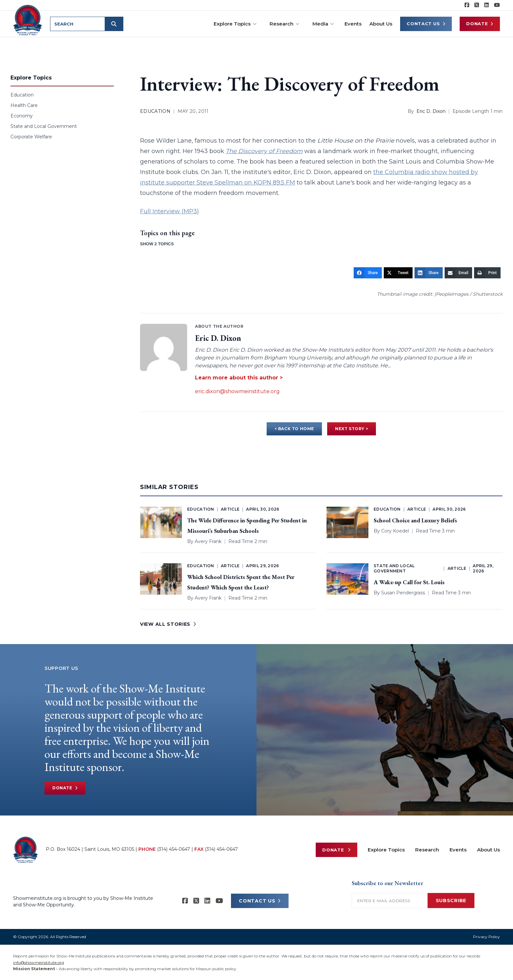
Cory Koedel (395, 531)
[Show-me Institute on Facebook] (467, 5)
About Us (381, 24)
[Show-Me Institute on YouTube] (497, 5)
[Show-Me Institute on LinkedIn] (486, 5)
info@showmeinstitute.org (39, 962)
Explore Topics (235, 24)
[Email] (459, 273)
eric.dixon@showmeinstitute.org (237, 391)
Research (284, 24)
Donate (480, 24)
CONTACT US (260, 901)
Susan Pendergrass (403, 593)
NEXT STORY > (352, 429)
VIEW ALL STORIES (168, 624)
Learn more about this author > (239, 378)
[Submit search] (115, 24)
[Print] (487, 273)
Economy (22, 116)
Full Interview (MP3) (169, 211)
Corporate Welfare (31, 137)
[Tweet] (398, 273)
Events (353, 24)
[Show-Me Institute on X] (477, 5)
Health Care (24, 105)
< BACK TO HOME (294, 429)
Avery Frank (208, 541)
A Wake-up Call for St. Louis (409, 582)
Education (22, 95)
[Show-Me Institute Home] (28, 19)
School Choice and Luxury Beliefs (415, 520)
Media (323, 24)
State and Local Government (44, 126)
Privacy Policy (486, 937)
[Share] (368, 273)
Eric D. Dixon (431, 111)
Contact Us (426, 24)
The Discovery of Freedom (264, 151)
